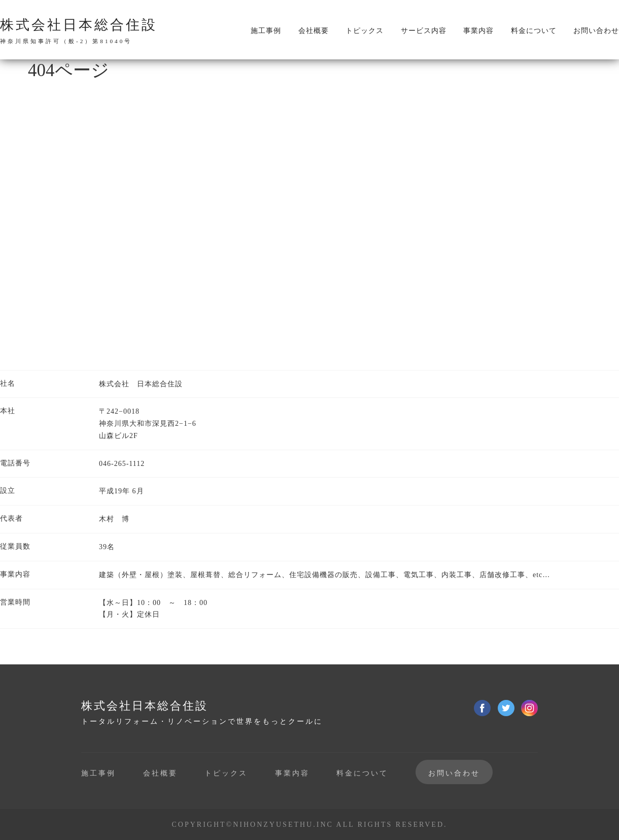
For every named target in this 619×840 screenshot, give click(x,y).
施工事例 (266, 31)
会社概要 (314, 31)
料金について (534, 31)
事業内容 (478, 31)
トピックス (365, 31)
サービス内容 (424, 31)
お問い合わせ (596, 31)
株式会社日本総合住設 (79, 31)
